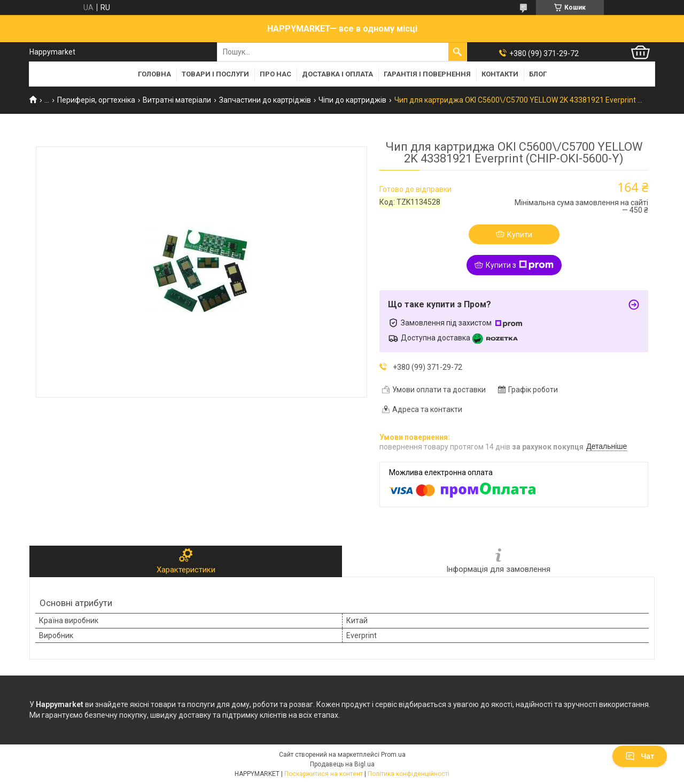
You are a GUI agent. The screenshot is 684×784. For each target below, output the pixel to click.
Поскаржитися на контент (324, 774)
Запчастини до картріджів (265, 100)
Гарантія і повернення (427, 74)
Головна (154, 74)
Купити (520, 235)
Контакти (500, 74)
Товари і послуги (215, 74)
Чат (640, 756)
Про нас (275, 74)
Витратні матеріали (177, 100)
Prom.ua (393, 755)
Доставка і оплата (337, 74)
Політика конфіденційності (409, 774)
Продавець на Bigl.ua (342, 764)
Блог (538, 74)
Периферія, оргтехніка (96, 100)
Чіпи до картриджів (352, 100)
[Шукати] (457, 52)
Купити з (520, 265)
